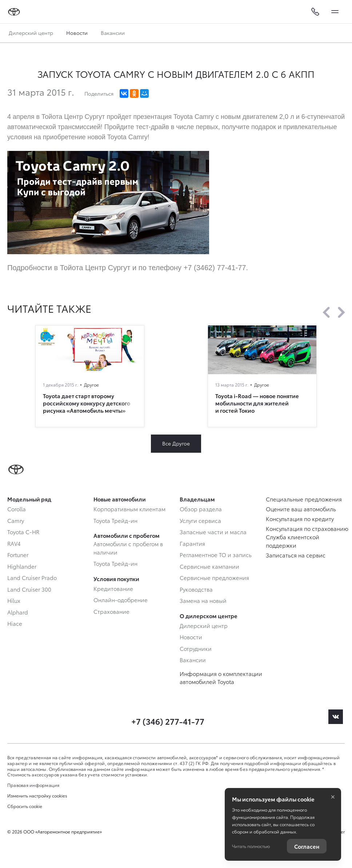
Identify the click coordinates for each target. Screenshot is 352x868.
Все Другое (176, 443)
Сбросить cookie (25, 806)
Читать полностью (251, 846)
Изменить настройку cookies (37, 796)
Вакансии (113, 33)
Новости (77, 33)
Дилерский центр (31, 33)
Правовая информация (33, 785)
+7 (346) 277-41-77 (168, 721)
